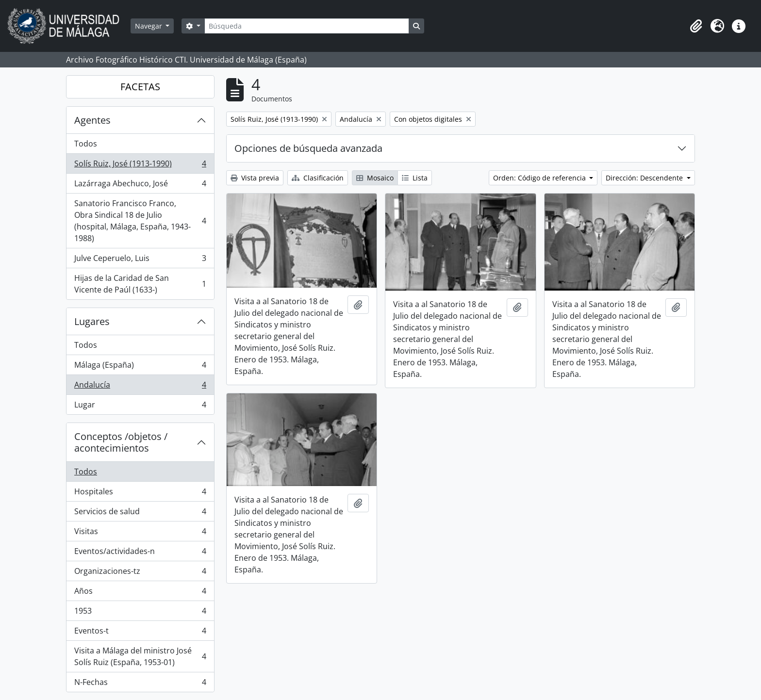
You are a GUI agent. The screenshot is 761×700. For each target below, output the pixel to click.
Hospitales (140, 494)
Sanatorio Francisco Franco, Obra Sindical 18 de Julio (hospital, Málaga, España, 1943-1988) (140, 221)
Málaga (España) (140, 367)
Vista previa (255, 178)
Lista (415, 178)
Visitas (140, 533)
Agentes (92, 120)
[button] (696, 26)
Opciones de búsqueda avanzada (308, 148)
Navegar (149, 26)
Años (140, 593)
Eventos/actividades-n (140, 553)
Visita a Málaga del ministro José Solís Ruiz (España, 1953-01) (140, 656)
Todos (86, 144)
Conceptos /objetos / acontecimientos (121, 442)
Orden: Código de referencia (540, 178)
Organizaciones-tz (140, 573)
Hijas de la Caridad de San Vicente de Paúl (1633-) (140, 284)
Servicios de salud (140, 513)
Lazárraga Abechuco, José (140, 186)
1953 (140, 613)
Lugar (140, 407)
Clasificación (318, 178)
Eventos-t (140, 633)
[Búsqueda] (307, 26)
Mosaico (375, 178)
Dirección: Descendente (645, 178)
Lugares (92, 321)
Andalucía (140, 387)
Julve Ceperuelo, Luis (140, 260)
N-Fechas (140, 684)
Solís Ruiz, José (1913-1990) (140, 166)
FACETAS (140, 87)
